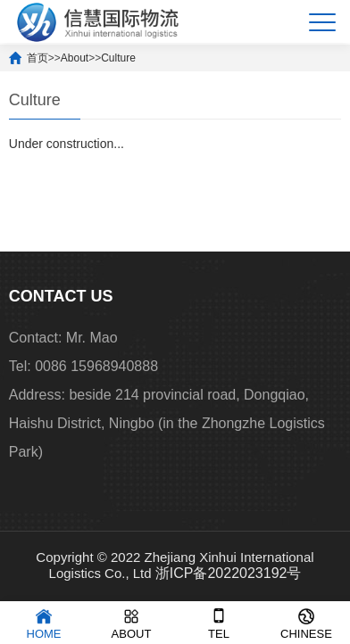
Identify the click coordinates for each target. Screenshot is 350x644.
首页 (37, 58)
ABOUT (132, 623)
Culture (118, 58)
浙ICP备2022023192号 (229, 573)
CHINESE (306, 623)
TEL (219, 623)
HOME (44, 623)
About (75, 58)
